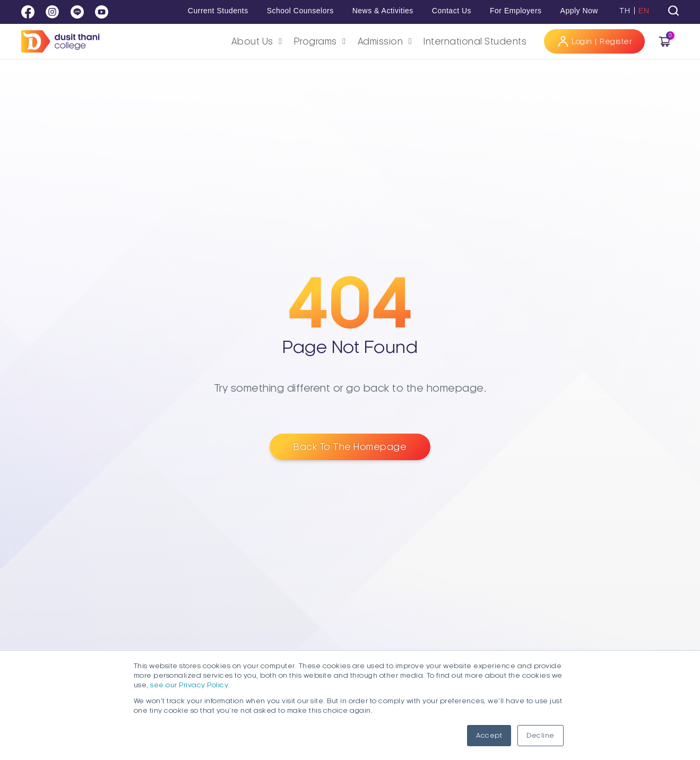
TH (625, 11)
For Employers (516, 11)
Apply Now (579, 11)
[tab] (673, 11)
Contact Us (452, 11)
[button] (258, 42)
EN (644, 11)
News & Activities (383, 11)
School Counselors (300, 11)
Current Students (218, 11)
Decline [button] (541, 736)
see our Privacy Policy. (190, 685)
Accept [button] (489, 736)
